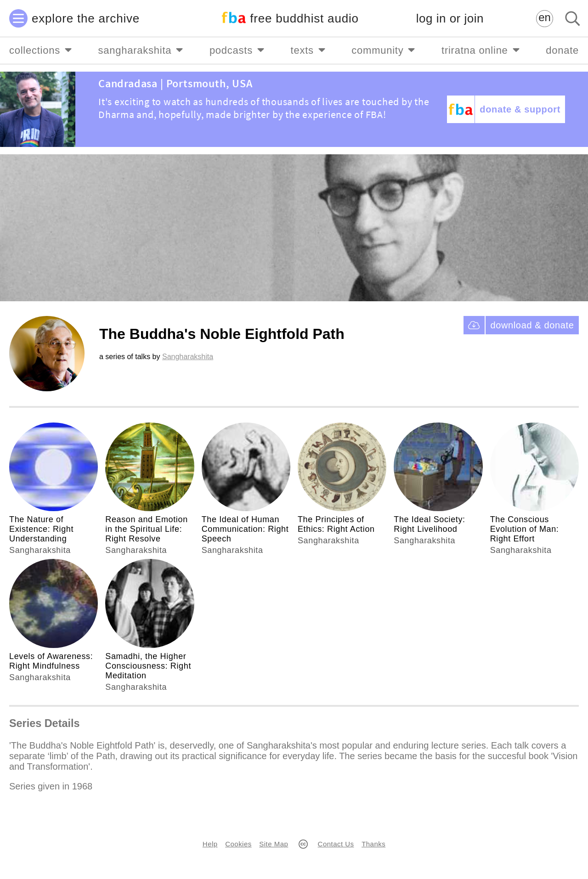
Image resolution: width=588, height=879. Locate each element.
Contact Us (336, 844)
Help (210, 844)
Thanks (373, 844)
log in (450, 19)
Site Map (274, 844)
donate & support (520, 109)
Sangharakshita (188, 357)
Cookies (238, 844)
